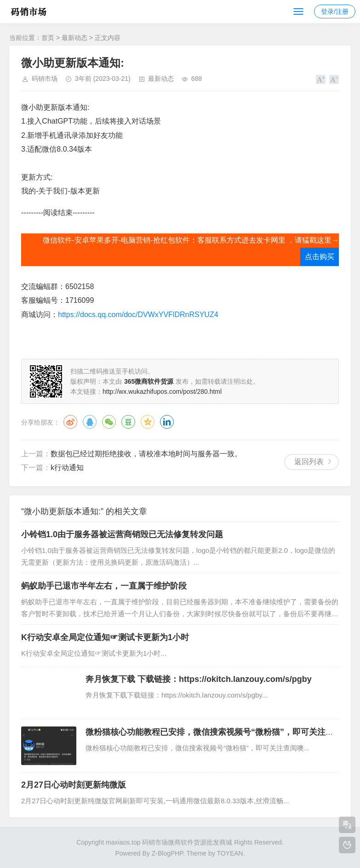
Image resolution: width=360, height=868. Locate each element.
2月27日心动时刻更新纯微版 (74, 785)
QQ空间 (148, 422)
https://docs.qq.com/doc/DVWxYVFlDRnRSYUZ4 (138, 315)
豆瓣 (128, 422)
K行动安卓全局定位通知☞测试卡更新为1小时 (105, 637)
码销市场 (45, 79)
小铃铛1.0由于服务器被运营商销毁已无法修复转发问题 (122, 534)
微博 (70, 422)
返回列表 (309, 462)
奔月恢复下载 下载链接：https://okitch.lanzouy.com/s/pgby (199, 679)
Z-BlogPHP (167, 853)
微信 (109, 422)
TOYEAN (230, 853)
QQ (90, 422)
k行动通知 (67, 468)
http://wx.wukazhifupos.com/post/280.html (162, 391)
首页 (48, 38)
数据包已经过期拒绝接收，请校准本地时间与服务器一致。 (146, 454)
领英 (167, 422)
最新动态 (74, 38)
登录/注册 (335, 11)
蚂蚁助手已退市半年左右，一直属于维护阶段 (104, 586)
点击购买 (320, 257)
